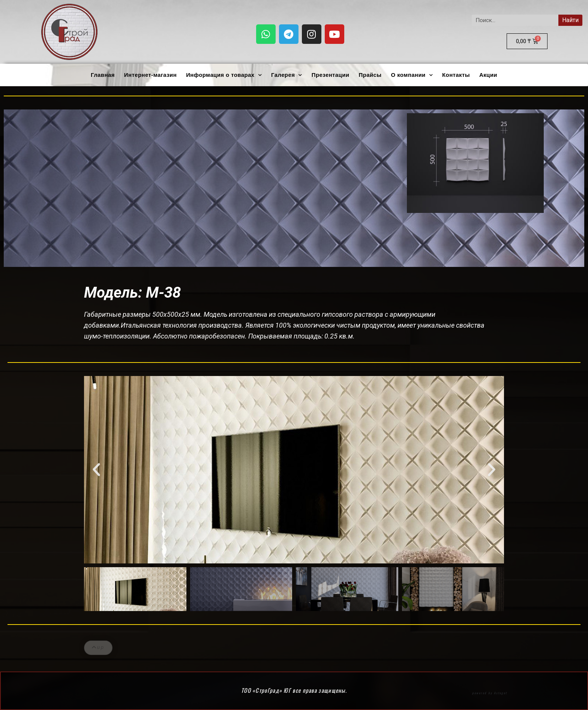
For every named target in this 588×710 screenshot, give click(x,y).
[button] (96, 470)
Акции (488, 75)
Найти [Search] (570, 20)
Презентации (331, 75)
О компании (412, 75)
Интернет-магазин (150, 75)
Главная (103, 75)
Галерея (287, 75)
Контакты (456, 75)
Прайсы (370, 75)
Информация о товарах (224, 75)
